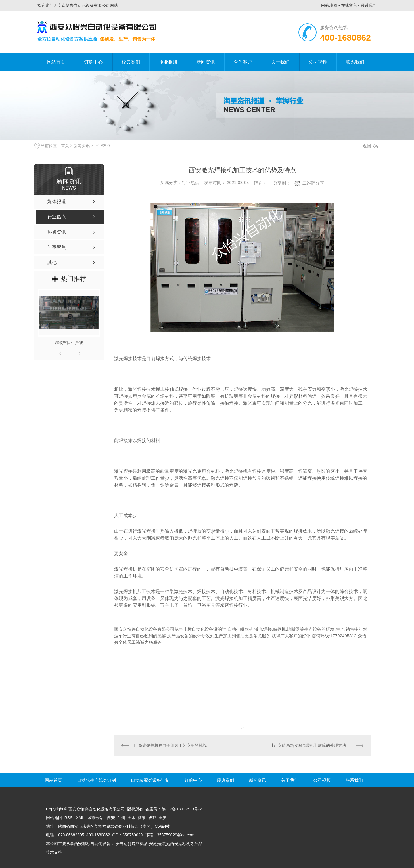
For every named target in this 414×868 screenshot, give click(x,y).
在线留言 (349, 5)
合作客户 (243, 62)
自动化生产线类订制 (96, 780)
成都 (152, 818)
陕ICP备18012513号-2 (182, 809)
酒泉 (142, 818)
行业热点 (102, 146)
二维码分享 (313, 183)
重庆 (162, 818)
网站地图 (329, 5)
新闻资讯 (206, 62)
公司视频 (318, 62)
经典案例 (131, 62)
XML (80, 818)
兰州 (121, 818)
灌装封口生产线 (69, 343)
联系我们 (369, 5)
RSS (69, 818)
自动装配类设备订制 (150, 780)
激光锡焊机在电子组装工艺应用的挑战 (172, 745)
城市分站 (95, 818)
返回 (370, 146)
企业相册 (168, 62)
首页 (65, 146)
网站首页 (56, 62)
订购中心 (93, 62)
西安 (111, 818)
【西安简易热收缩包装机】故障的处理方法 (308, 745)
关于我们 (280, 62)
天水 (131, 818)
